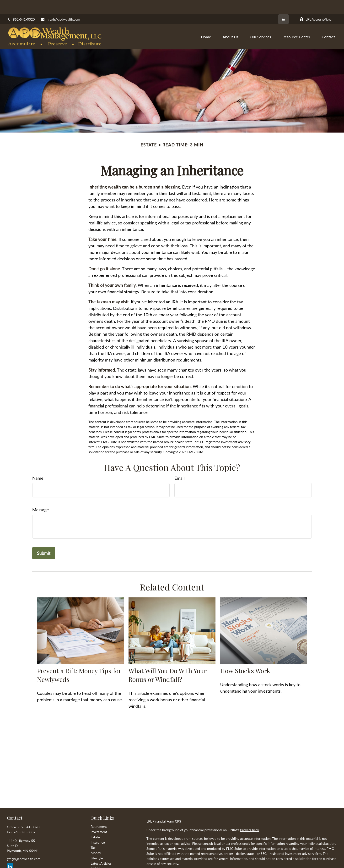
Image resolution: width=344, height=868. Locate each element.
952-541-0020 (21, 5)
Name (38, 464)
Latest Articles (101, 849)
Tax (93, 833)
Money (96, 838)
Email (179, 464)
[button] (206, 22)
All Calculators (101, 860)
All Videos (98, 854)
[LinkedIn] (283, 5)
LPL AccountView (315, 5)
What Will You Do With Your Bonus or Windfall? (167, 661)
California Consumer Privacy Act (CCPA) (296, 858)
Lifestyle (97, 844)
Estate (95, 823)
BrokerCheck (250, 815)
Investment (99, 817)
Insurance (98, 828)
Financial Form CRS (167, 807)
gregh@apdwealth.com (60, 5)
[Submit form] (44, 539)
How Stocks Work (245, 656)
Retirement (99, 812)
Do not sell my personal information (277, 863)
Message (40, 495)
